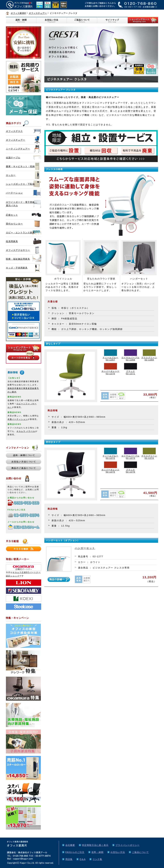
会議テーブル (13, 158)
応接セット (12, 215)
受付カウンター (14, 224)
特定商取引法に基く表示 (95, 845)
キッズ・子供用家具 (17, 268)
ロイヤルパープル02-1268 (131, 359)
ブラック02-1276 (131, 471)
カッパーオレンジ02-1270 (111, 372)
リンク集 (97, 859)
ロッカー (11, 175)
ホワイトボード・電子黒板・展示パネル (22, 204)
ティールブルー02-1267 (111, 359)
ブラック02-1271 (131, 372)
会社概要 (70, 845)
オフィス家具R (18, 13)
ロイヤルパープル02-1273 (131, 457)
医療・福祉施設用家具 (18, 259)
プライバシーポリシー (127, 845)
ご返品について (140, 852)
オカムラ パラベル (26, 431)
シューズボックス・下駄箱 (20, 184)
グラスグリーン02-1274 (149, 457)
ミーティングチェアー (18, 149)
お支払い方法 (118, 852)
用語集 (69, 859)
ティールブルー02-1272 (111, 457)
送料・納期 (97, 852)
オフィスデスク (14, 131)
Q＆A (83, 859)
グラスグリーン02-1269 (149, 359)
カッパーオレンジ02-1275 (111, 471)
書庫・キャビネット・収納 (20, 166)
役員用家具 (12, 241)
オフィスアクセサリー (18, 250)
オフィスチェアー (38, 13)
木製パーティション (18, 419)
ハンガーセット (85, 548)
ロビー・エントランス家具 (20, 233)
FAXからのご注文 (75, 852)
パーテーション (14, 193)
